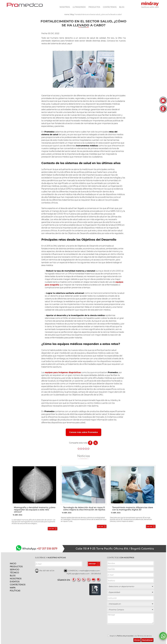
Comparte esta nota (78, 443)
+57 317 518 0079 (47, 549)
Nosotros (65, 7)
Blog (122, 7)
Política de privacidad (125, 636)
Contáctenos (110, 7)
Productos (94, 7)
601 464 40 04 (49, 571)
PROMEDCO (25, 5)
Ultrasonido (79, 7)
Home (67, 14)
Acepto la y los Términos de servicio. (131, 636)
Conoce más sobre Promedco (83, 432)
